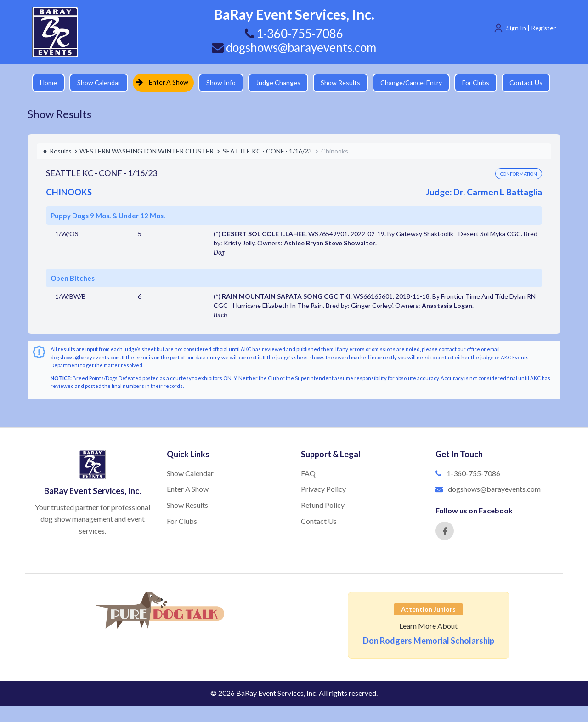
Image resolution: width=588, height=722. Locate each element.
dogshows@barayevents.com (294, 47)
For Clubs (476, 82)
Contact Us (526, 82)
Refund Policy (323, 505)
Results (57, 151)
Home (48, 82)
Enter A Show (162, 82)
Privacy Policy (323, 489)
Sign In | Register (531, 28)
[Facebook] (445, 531)
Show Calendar (99, 82)
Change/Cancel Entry (411, 82)
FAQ (308, 473)
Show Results (340, 82)
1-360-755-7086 (473, 473)
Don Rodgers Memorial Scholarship (429, 641)
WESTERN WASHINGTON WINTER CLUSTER (147, 151)
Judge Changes (278, 82)
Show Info (221, 82)
